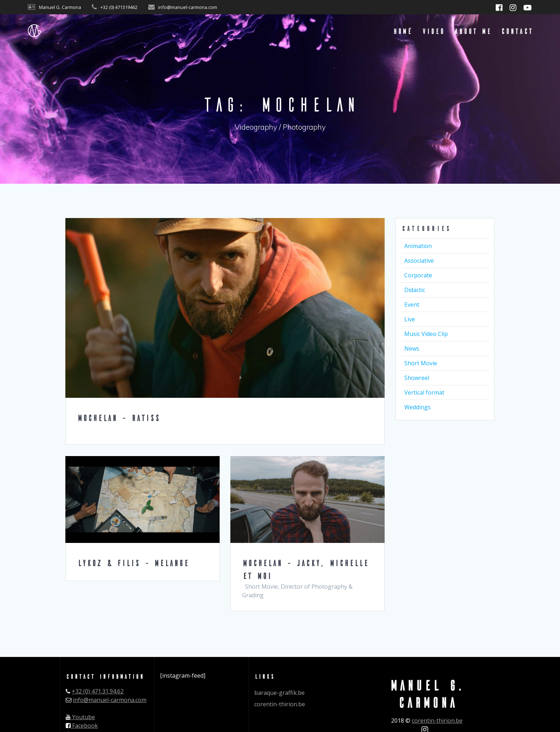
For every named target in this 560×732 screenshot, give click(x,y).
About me (472, 31)
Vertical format (424, 392)
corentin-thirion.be (280, 704)
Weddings (417, 407)
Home (402, 31)
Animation (418, 246)
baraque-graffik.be (279, 693)
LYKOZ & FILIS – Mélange (133, 563)
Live (410, 319)
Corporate (418, 275)
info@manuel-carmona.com (110, 700)
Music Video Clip (426, 334)
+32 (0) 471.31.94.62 (98, 691)
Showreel (417, 378)
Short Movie (421, 363)
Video (433, 31)
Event (412, 305)
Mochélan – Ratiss (118, 418)
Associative (419, 261)
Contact (517, 31)
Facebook (82, 726)
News (412, 348)
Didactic (415, 290)
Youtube (80, 717)
